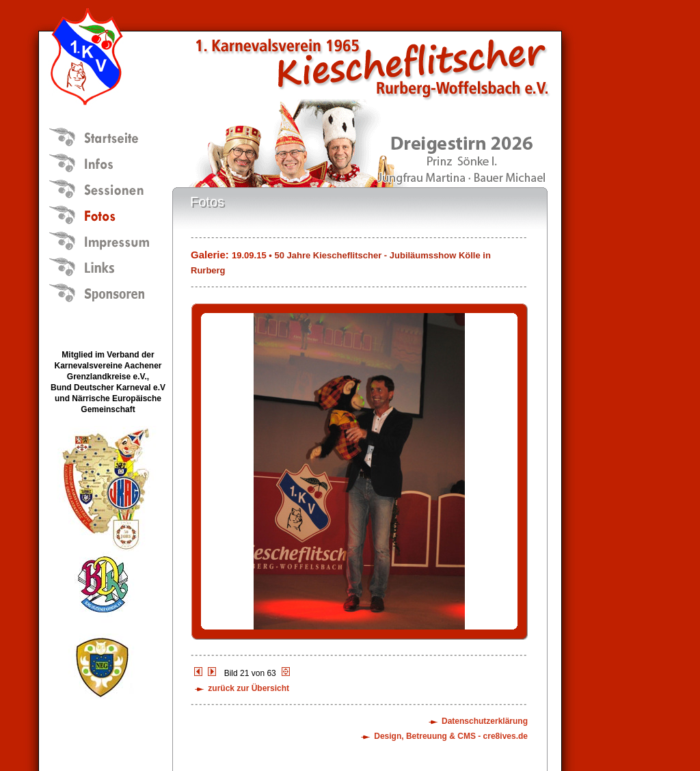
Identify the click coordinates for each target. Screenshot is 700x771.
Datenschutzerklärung (485, 721)
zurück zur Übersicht (248, 688)
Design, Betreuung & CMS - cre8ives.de (451, 736)
